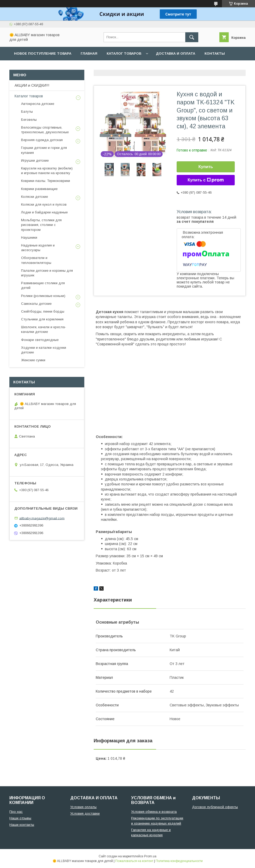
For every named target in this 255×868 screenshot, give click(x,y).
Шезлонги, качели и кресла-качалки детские (44, 329)
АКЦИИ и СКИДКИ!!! (32, 85)
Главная (89, 53)
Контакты (215, 53)
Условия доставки (85, 813)
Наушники (29, 237)
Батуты (27, 112)
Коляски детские (34, 197)
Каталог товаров (124, 53)
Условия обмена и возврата (154, 812)
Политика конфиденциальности (179, 861)
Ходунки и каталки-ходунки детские (44, 350)
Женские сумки (33, 360)
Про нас (16, 812)
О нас (20, 67)
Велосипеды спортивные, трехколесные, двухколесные (45, 130)
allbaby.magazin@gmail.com (42, 518)
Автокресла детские (38, 104)
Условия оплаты (83, 807)
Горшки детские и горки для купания (44, 150)
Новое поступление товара (43, 53)
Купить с (206, 180)
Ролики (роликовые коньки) (43, 296)
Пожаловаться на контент (134, 861)
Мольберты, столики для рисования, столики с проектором (41, 225)
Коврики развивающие (39, 189)
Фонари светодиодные (40, 340)
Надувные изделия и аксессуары (38, 248)
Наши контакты (22, 825)
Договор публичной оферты (215, 807)
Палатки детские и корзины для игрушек (47, 273)
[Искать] (192, 37)
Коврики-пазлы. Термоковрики (46, 181)
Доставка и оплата (176, 53)
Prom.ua (150, 856)
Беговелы (29, 120)
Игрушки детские (35, 160)
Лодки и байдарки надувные (44, 212)
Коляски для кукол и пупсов (44, 204)
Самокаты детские (36, 304)
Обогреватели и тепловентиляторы (36, 260)
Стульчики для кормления (42, 319)
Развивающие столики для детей (43, 285)
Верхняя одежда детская (42, 140)
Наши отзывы (20, 818)
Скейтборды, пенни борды (43, 311)
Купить (206, 167)
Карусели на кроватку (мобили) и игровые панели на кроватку (47, 171)
